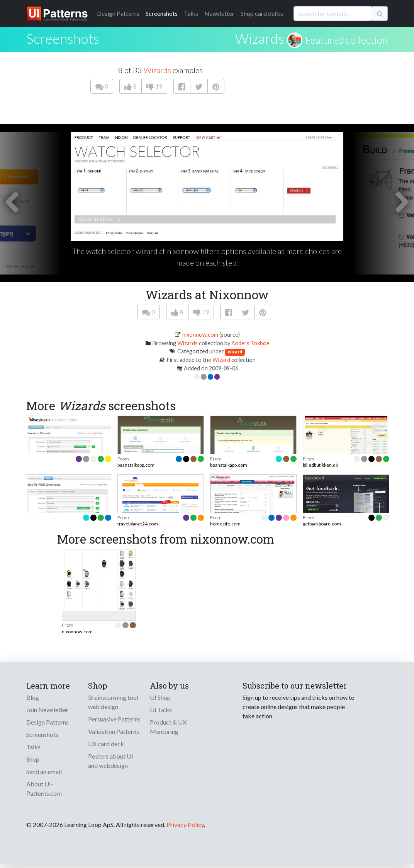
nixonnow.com (200, 335)
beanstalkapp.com (136, 465)
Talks (191, 13)
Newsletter (219, 13)
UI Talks (161, 710)
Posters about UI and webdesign (111, 761)
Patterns (118, 13)
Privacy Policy (185, 825)
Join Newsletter (47, 710)
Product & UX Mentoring (168, 727)
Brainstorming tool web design (113, 702)
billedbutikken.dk (320, 465)
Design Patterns (48, 722)
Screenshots (162, 13)
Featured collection (346, 40)
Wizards (260, 38)
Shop (33, 759)
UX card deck (106, 744)
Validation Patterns (114, 731)
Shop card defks (262, 13)
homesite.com (225, 524)
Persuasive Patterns (114, 719)
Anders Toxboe (250, 343)
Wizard (221, 360)
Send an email (44, 772)
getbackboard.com (322, 524)
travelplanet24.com (138, 524)
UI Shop (160, 697)
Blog (33, 697)
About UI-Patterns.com (44, 789)
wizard (235, 352)
